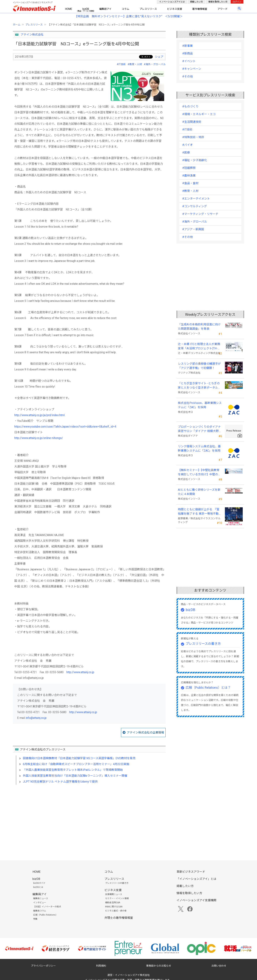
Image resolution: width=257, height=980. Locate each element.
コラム (125, 9)
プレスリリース (148, 9)
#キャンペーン (192, 69)
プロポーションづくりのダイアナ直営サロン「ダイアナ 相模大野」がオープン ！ (200, 429)
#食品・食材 (190, 183)
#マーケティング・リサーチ (200, 214)
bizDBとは (38, 887)
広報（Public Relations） (45, 915)
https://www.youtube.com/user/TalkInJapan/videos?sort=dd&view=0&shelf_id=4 (65, 427)
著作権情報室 (200, 9)
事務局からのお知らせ (159, 966)
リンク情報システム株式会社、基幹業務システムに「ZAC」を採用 (199, 448)
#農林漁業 (189, 176)
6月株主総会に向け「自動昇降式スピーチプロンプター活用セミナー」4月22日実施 (76, 764)
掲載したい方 (196, 2)
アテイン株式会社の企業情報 (145, 733)
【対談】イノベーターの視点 (47, 907)
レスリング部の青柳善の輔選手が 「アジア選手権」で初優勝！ (199, 366)
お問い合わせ (219, 966)
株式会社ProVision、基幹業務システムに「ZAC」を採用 (200, 405)
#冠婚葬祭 (189, 168)
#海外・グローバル (155, 64)
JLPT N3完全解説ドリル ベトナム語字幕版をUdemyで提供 (60, 782)
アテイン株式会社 (32, 35)
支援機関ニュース (114, 894)
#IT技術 (121, 64)
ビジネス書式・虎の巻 (116, 911)
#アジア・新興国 (193, 229)
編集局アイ (105, 9)
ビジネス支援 (175, 9)
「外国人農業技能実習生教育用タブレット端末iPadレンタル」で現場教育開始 (73, 770)
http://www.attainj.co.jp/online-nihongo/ (39, 438)
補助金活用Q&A (113, 903)
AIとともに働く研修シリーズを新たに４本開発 (199, 492)
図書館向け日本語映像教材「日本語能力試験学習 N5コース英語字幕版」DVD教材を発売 (79, 758)
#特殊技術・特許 (193, 137)
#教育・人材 (135, 64)
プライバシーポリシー (43, 966)
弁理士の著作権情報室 (119, 918)
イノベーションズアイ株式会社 (132, 975)
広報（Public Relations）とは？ (208, 688)
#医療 (186, 153)
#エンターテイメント (196, 199)
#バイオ (187, 145)
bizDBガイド (39, 883)
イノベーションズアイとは (172, 2)
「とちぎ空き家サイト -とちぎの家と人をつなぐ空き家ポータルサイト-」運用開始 (199, 386)
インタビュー (40, 903)
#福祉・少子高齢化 (195, 160)
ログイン (237, 2)
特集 (35, 919)
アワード (223, 9)
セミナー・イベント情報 (117, 898)
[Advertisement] (89, 818)
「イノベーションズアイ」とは (196, 879)
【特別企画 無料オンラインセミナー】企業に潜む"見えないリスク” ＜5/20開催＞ (129, 16)
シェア (159, 57)
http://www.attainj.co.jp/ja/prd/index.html (39, 415)
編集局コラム (40, 911)
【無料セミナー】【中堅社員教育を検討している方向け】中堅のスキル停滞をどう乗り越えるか (199, 473)
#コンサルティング (195, 206)
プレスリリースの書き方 (203, 644)
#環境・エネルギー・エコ (199, 114)
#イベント (189, 61)
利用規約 (101, 966)
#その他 (187, 76)
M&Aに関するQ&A (114, 907)
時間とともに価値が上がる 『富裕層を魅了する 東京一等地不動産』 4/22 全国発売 (199, 512)
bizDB (86, 9)
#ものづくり (190, 106)
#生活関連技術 (192, 122)
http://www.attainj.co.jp (80, 672)
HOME (69, 9)
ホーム (17, 25)
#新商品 (187, 53)
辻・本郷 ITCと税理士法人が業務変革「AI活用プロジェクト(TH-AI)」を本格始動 (199, 346)
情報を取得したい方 (218, 2)
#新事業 (187, 46)
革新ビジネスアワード (191, 872)
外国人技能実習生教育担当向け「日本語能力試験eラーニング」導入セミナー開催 (75, 776)
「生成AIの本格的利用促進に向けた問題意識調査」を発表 (199, 327)
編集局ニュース (41, 898)
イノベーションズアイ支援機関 (196, 900)
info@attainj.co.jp (36, 718)
